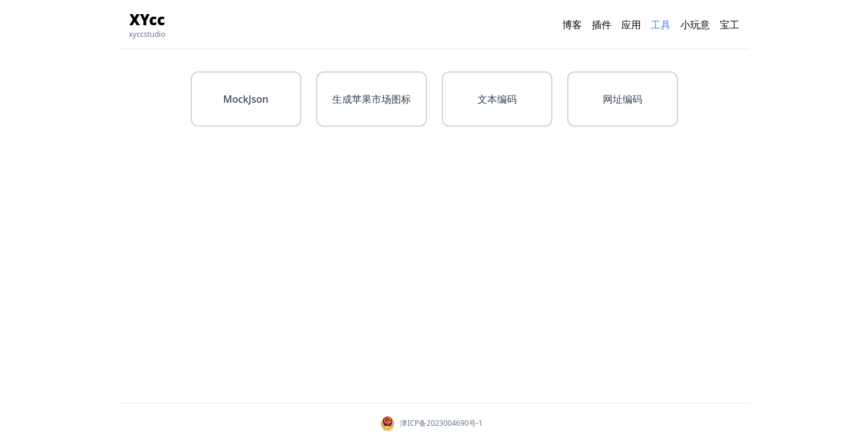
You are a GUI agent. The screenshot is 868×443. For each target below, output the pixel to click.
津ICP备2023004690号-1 (441, 423)
